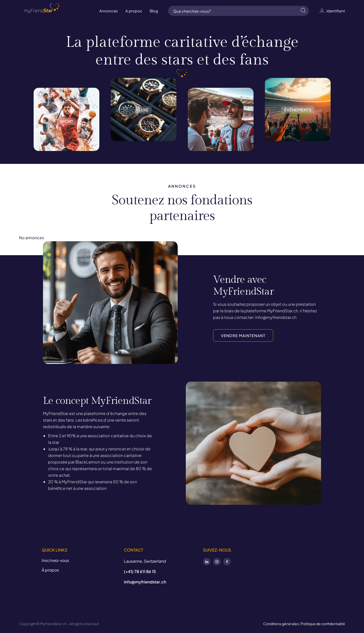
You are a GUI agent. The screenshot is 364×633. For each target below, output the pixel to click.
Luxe (144, 110)
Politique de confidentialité (323, 624)
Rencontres (221, 114)
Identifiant (332, 11)
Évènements (298, 110)
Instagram (217, 562)
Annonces (109, 11)
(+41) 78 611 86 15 (140, 571)
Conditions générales (281, 624)
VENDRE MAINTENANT (243, 335)
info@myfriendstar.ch (145, 582)
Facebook (227, 562)
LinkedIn (207, 562)
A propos (134, 11)
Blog (154, 11)
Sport (66, 114)
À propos (50, 570)
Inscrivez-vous (55, 560)
